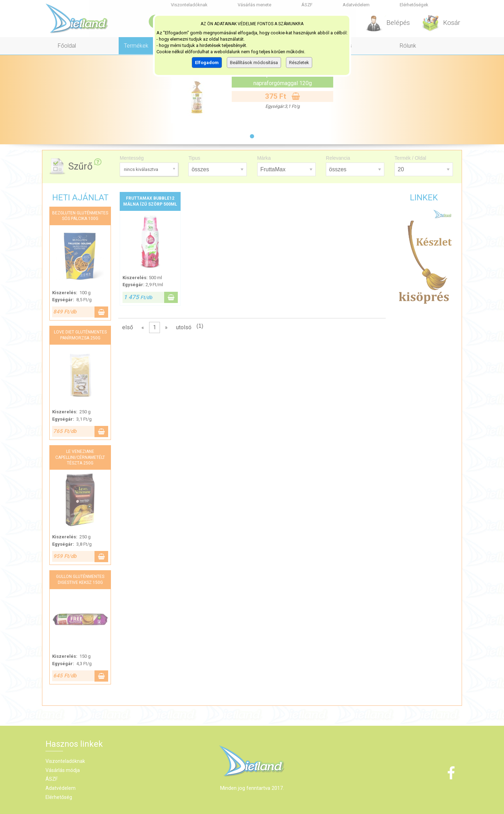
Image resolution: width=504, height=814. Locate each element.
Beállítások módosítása (254, 63)
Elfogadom (207, 63)
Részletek (299, 63)
